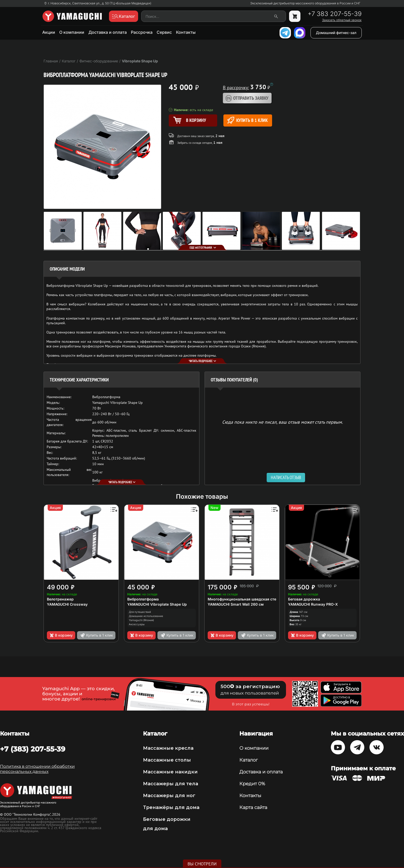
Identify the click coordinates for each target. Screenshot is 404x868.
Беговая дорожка (304, 599)
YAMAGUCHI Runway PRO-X (313, 604)
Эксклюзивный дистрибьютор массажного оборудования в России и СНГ (305, 3)
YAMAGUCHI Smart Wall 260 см (236, 604)
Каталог (249, 760)
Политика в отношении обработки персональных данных (37, 769)
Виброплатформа (143, 599)
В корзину (61, 635)
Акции (49, 32)
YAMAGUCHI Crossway (67, 604)
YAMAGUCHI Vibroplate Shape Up (157, 604)
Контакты (186, 32)
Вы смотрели (202, 864)
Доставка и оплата (108, 32)
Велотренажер (60, 599)
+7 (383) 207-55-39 (33, 749)
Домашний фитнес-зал (336, 33)
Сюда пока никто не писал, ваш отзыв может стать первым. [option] (283, 422)
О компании (72, 32)
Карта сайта (253, 807)
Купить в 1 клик (247, 120)
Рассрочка (142, 32)
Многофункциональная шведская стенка (245, 599)
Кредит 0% (252, 784)
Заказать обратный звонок (342, 20)
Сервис (164, 32)
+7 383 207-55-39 (335, 14)
